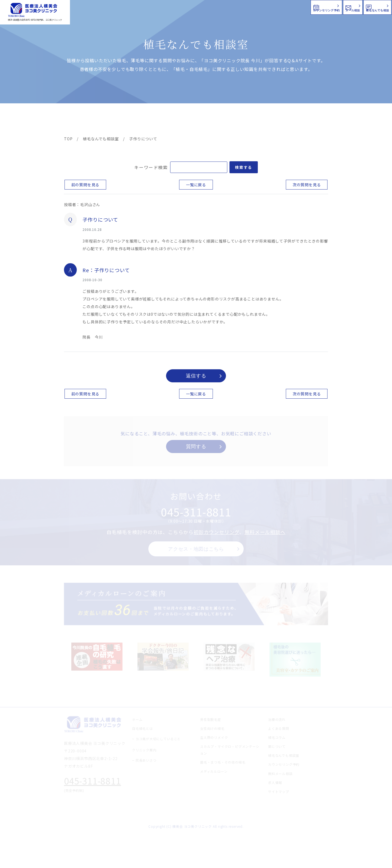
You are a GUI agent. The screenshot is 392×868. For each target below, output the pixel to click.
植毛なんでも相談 (356, 7)
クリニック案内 (149, 120)
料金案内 (184, 120)
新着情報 (247, 120)
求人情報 (312, 120)
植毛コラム (279, 120)
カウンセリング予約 (228, 7)
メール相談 (293, 7)
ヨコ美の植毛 (80, 120)
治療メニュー (113, 120)
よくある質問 (216, 120)
